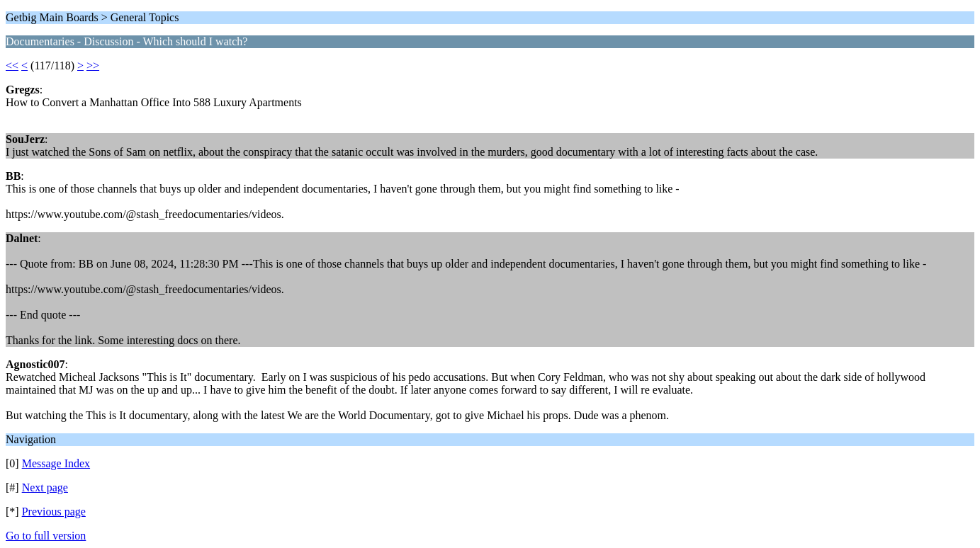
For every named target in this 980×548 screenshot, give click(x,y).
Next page (45, 487)
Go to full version (46, 536)
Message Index (56, 463)
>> (93, 65)
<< (12, 65)
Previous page (54, 512)
